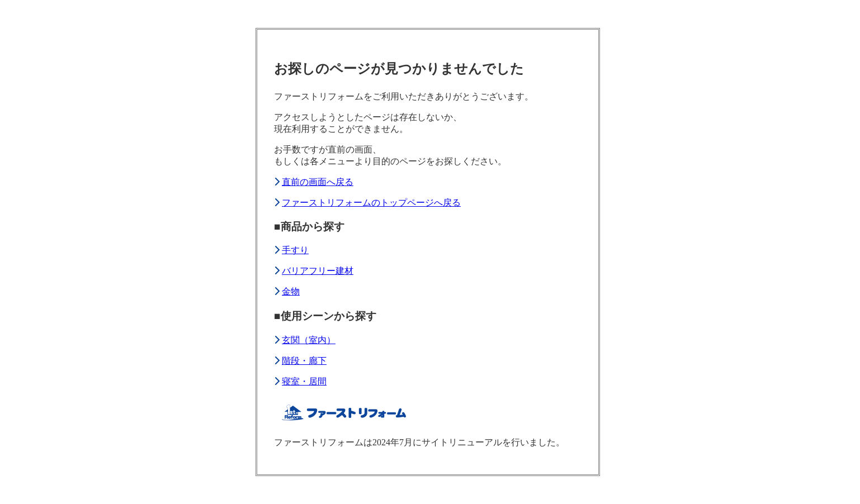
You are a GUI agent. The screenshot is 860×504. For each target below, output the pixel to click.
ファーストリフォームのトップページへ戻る (371, 203)
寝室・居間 (304, 381)
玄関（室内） (309, 340)
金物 (291, 291)
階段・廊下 (304, 361)
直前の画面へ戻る (318, 182)
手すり (295, 250)
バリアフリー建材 (318, 271)
